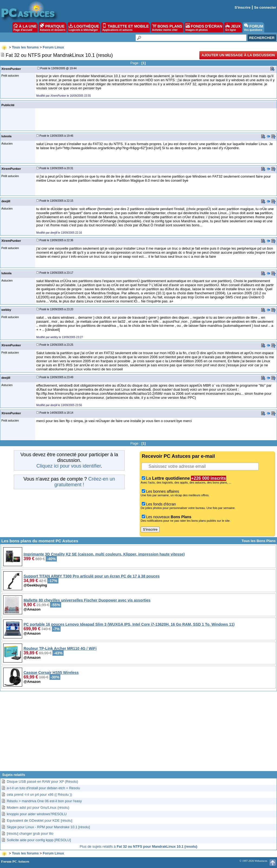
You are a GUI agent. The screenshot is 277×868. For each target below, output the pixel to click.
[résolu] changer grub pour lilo (30, 833)
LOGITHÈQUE (84, 27)
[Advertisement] (138, 733)
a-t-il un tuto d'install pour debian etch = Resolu (43, 788)
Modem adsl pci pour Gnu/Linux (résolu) (38, 807)
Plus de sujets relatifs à (139, 846)
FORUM (254, 27)
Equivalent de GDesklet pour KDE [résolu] (39, 820)
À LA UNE (25, 27)
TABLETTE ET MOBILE (126, 27)
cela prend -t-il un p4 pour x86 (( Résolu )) (39, 794)
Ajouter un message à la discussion (238, 55)
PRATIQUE (53, 27)
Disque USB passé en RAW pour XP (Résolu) (42, 781)
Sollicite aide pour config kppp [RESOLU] (39, 840)
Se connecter (265, 7)
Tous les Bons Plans (259, 541)
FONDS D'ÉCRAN (204, 27)
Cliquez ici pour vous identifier (68, 466)
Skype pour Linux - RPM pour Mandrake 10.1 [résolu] (48, 827)
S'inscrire (243, 7)
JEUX (233, 27)
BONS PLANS (167, 27)
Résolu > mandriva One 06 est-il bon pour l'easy (44, 801)
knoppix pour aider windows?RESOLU (37, 814)
